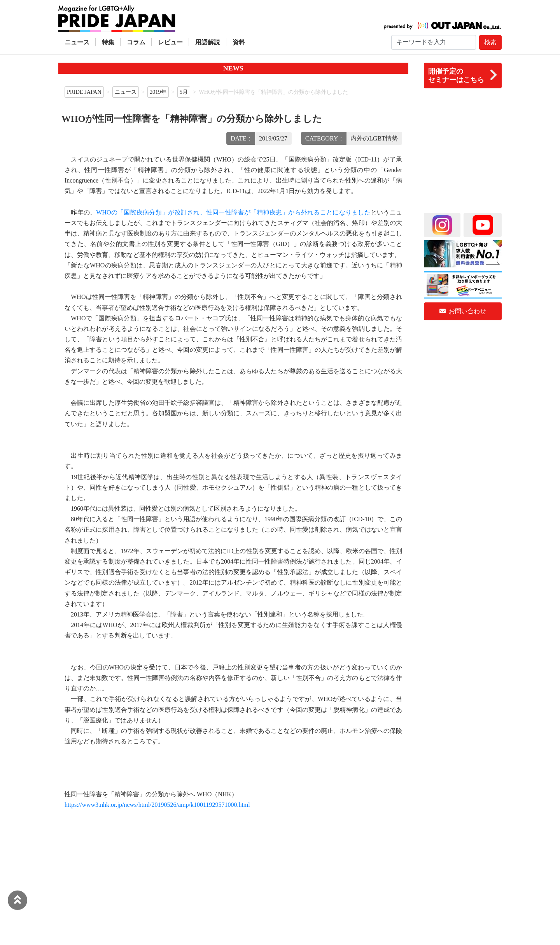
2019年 (158, 92)
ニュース (77, 42)
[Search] (434, 42)
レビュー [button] (170, 42)
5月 (184, 92)
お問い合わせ (463, 311)
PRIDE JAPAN (84, 92)
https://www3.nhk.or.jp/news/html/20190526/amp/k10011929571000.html (157, 805)
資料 (239, 42)
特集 (108, 42)
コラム (136, 42)
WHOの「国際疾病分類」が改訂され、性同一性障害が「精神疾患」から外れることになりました (233, 212)
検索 (490, 42)
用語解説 (208, 42)
